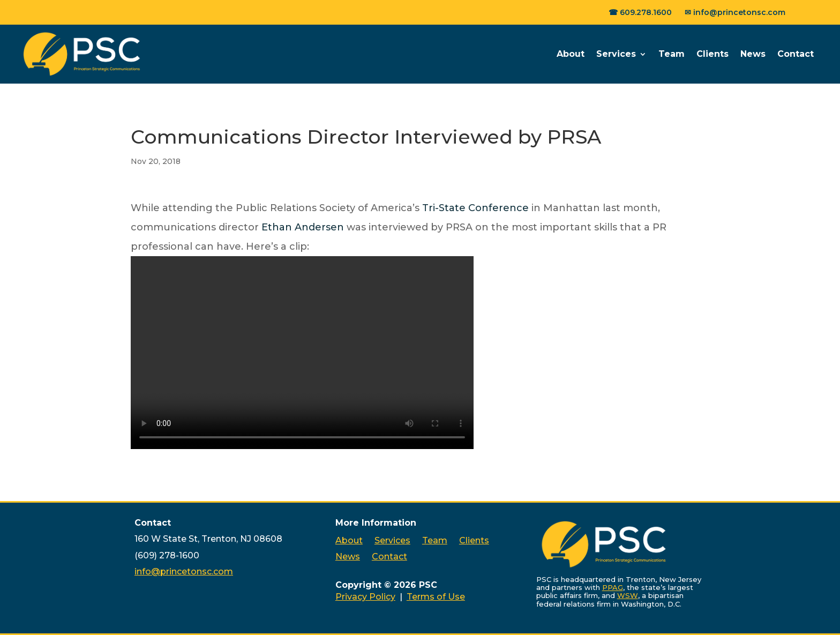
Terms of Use (436, 597)
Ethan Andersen (303, 227)
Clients (712, 54)
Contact (796, 54)
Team (672, 54)
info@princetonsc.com (739, 12)
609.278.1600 (646, 12)
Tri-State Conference (475, 208)
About (571, 54)
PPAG (613, 587)
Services (616, 54)
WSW (628, 595)
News (753, 54)
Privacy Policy (365, 597)
